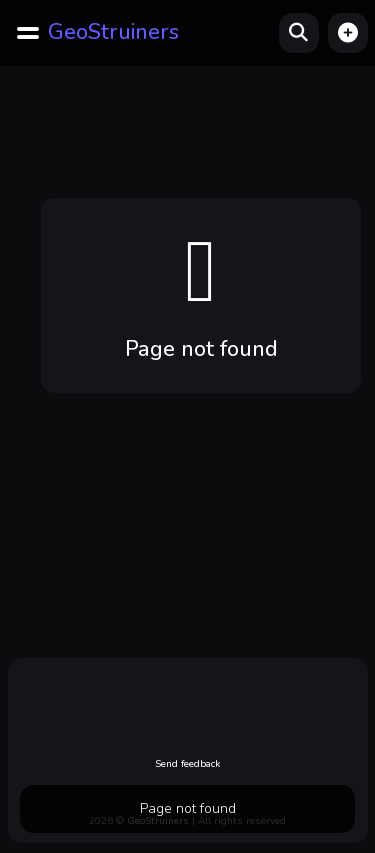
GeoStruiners (113, 32)
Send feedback (187, 764)
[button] (348, 33)
